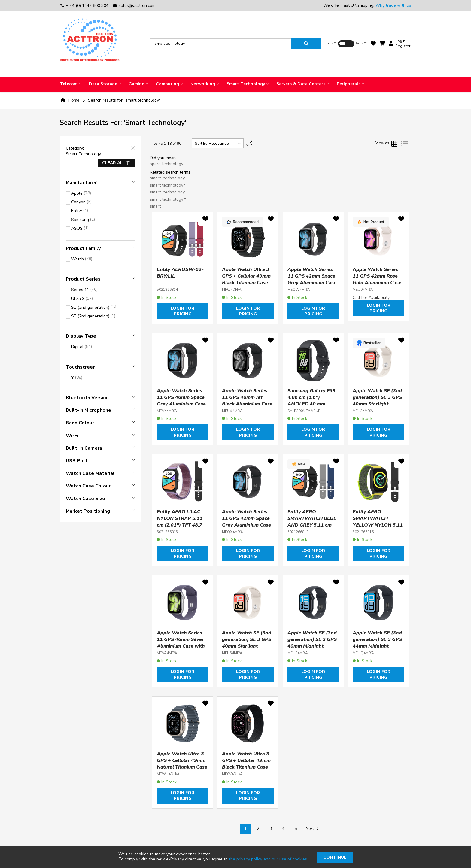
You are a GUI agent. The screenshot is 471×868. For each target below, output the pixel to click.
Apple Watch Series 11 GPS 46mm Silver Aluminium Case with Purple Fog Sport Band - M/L (181, 646)
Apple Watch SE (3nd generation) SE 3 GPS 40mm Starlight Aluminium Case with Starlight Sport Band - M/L (247, 649)
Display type (81, 336)
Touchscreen (81, 367)
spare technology (167, 164)
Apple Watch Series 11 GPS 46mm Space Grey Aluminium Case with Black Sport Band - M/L (182, 404)
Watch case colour (88, 486)
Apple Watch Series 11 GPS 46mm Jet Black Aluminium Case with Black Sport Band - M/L (248, 404)
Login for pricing (182, 311)
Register (403, 46)
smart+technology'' (168, 192)
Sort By (201, 144)
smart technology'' (167, 185)
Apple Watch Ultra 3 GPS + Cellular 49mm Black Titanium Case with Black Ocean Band (246, 283)
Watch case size (85, 499)
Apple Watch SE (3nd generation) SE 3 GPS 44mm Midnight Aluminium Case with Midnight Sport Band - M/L (378, 649)
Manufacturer (81, 183)
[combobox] (220, 44)
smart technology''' (168, 199)
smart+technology (167, 178)
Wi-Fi (72, 436)
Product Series (83, 279)
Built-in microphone (88, 410)
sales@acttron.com (134, 6)
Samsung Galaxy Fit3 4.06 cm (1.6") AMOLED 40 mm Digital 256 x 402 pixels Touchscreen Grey (311, 407)
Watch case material (90, 473)
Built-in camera (84, 448)
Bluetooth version (87, 398)
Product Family (83, 248)
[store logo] (90, 44)
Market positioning (88, 511)
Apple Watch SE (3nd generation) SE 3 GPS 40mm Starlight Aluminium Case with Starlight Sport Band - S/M (378, 407)
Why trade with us (393, 5)
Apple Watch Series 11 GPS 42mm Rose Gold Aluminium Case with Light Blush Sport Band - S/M (378, 283)
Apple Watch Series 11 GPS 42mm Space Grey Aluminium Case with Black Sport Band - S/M (313, 283)
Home (74, 100)
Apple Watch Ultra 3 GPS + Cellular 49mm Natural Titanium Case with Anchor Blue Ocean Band (182, 767)
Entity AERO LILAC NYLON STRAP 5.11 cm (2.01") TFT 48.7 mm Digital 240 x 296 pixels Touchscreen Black (181, 528)
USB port (77, 461)
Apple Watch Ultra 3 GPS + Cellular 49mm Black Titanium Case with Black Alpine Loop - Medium (246, 767)
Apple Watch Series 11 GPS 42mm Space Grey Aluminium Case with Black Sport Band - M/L (248, 525)
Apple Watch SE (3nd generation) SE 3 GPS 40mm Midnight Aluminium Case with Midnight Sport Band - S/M (313, 649)
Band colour (80, 423)
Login (400, 41)
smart (155, 206)
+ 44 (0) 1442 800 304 (85, 6)
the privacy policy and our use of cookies (268, 859)
